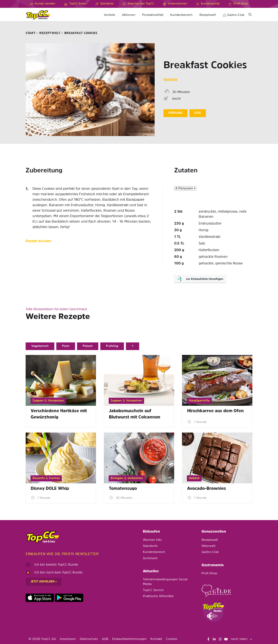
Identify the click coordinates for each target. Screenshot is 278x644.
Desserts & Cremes (46, 478)
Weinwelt (208, 546)
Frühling (112, 346)
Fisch (66, 346)
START (30, 33)
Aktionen (129, 15)
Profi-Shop (209, 573)
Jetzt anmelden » (44, 582)
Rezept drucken (39, 241)
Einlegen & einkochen (127, 478)
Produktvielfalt (153, 15)
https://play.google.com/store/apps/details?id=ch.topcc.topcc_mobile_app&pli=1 (69, 598)
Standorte (150, 546)
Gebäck (170, 80)
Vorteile (109, 15)
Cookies (172, 639)
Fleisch (88, 346)
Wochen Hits (152, 540)
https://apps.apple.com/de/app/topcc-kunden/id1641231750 (40, 598)
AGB (105, 639)
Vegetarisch (40, 346)
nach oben (242, 639)
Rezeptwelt (208, 15)
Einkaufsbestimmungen (129, 639)
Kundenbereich (181, 15)
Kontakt (156, 639)
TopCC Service (153, 590)
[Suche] (250, 15)
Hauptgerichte (199, 401)
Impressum (68, 639)
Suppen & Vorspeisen (48, 401)
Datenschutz (89, 639)
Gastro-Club (234, 15)
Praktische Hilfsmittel (158, 596)
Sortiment (150, 558)
